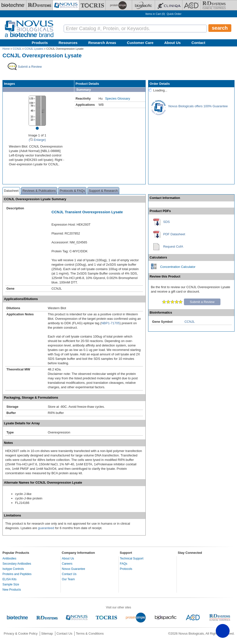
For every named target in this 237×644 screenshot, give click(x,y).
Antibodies (9, 558)
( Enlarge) (37, 140)
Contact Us (69, 574)
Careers (67, 564)
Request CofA (173, 247)
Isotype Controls (13, 569)
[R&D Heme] (214, 5)
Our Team (68, 579)
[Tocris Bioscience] (92, 5)
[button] (223, 631)
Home (6, 49)
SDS (167, 222)
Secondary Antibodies (17, 564)
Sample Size (11, 584)
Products (40, 43)
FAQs (124, 564)
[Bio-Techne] (13, 5)
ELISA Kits (10, 579)
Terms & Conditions (90, 633)
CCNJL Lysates (34, 49)
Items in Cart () (155, 14)
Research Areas (102, 43)
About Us (172, 43)
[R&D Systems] (39, 5)
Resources (68, 43)
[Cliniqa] (169, 5)
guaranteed (46, 528)
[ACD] (192, 5)
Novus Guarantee (74, 569)
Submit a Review (202, 302)
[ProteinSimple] (119, 5)
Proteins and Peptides (17, 574)
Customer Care (140, 43)
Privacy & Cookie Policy (21, 633)
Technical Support (132, 558)
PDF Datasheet (174, 234)
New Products (12, 590)
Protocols (126, 569)
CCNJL (17, 49)
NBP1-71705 (110, 323)
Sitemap (47, 633)
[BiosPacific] (143, 5)
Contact (198, 43)
